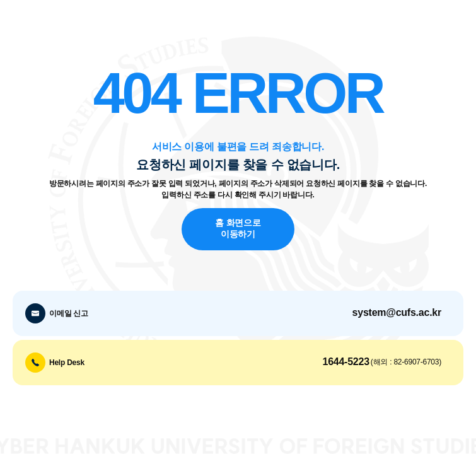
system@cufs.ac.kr (397, 312)
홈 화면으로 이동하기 (238, 229)
